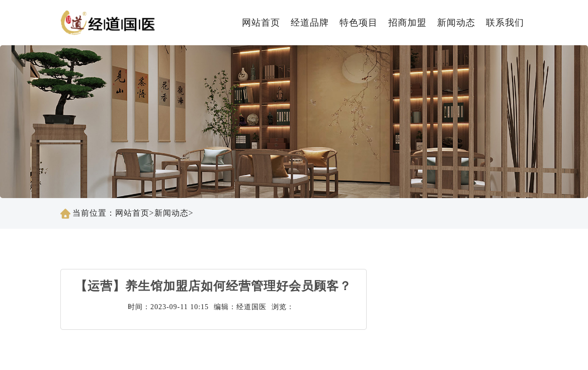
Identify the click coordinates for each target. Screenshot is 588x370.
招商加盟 (407, 23)
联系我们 (505, 23)
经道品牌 (310, 23)
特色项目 (359, 23)
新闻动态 (456, 23)
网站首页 (261, 23)
